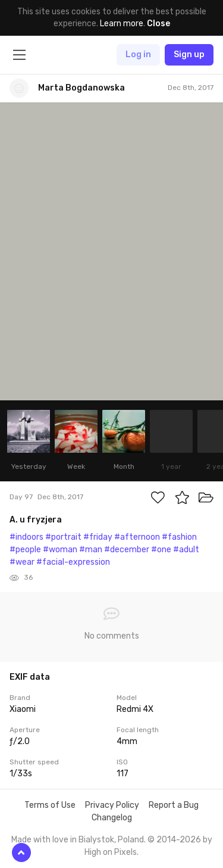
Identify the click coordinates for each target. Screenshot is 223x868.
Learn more (122, 24)
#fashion (179, 537)
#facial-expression (73, 562)
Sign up (189, 55)
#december (127, 550)
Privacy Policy (112, 805)
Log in (138, 55)
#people (25, 550)
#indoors (26, 537)
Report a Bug (174, 805)
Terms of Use (50, 805)
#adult (186, 550)
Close (158, 24)
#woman (60, 550)
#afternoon (137, 537)
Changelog (112, 818)
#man (91, 550)
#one (161, 550)
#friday (98, 537)
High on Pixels (111, 852)
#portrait (63, 537)
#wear (22, 562)
